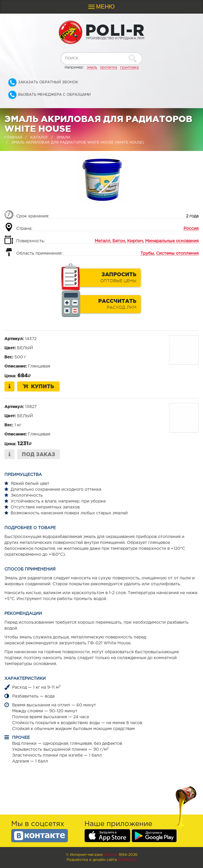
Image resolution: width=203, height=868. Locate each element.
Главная (13, 138)
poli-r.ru (111, 855)
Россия (191, 229)
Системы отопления (177, 253)
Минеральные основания (172, 241)
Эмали (63, 138)
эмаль (92, 68)
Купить (38, 386)
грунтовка (129, 68)
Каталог (39, 138)
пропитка (109, 68)
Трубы (147, 253)
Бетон (119, 241)
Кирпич (135, 241)
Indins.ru (127, 860)
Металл (103, 241)
